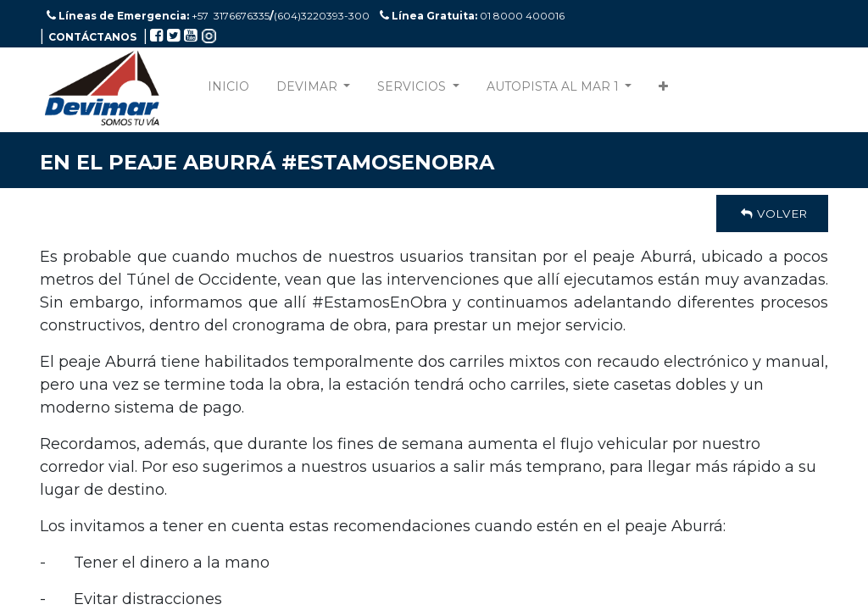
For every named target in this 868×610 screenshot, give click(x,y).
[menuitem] (228, 90)
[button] (663, 90)
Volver (772, 213)
